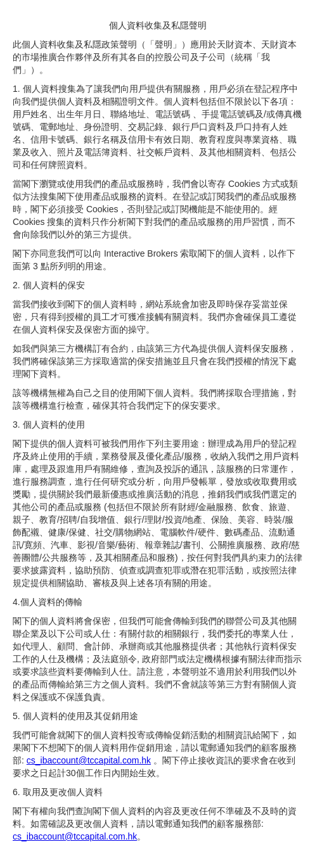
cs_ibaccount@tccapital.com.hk (89, 760)
